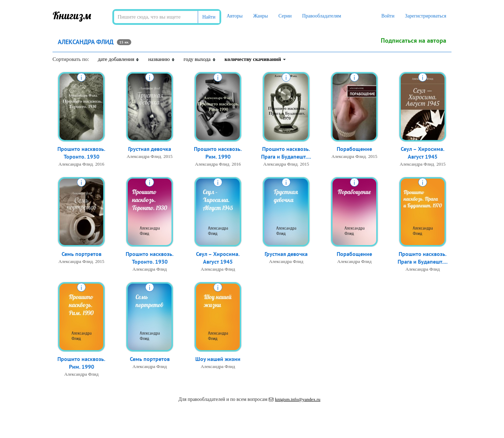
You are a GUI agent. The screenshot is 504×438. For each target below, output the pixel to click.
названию (161, 59)
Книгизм (72, 15)
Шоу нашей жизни (218, 359)
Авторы (234, 16)
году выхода (200, 59)
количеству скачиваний (255, 59)
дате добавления (118, 59)
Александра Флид (76, 165)
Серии (285, 16)
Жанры (260, 16)
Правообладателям (321, 16)
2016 (100, 165)
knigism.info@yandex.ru (295, 399)
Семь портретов (82, 254)
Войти (388, 16)
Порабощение (354, 149)
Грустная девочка (150, 149)
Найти (209, 17)
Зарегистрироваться (426, 16)
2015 (168, 157)
